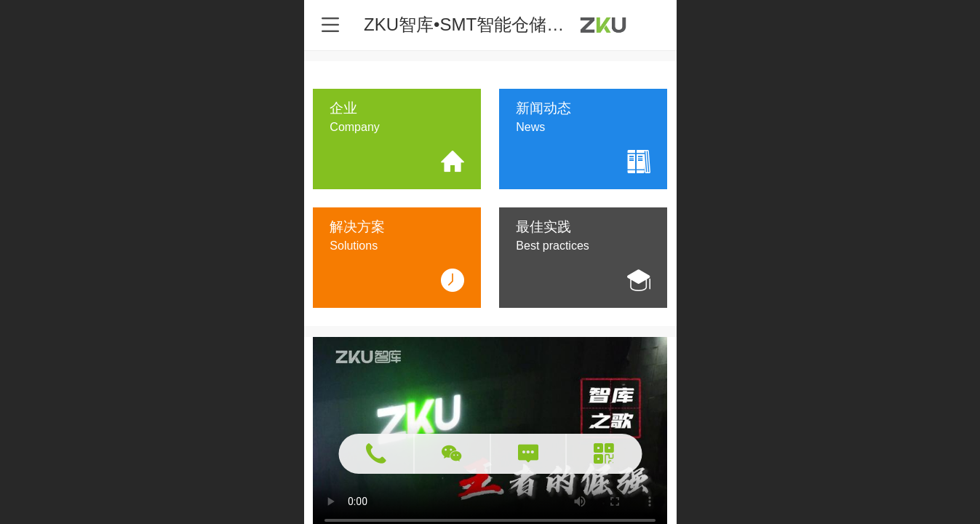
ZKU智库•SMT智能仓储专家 (473, 24)
